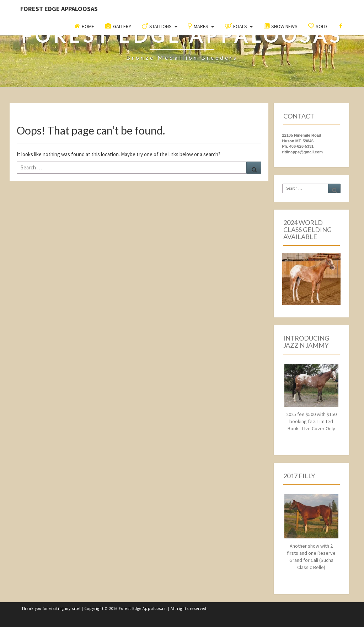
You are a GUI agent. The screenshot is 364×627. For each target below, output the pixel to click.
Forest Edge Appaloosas (59, 9)
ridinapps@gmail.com (303, 152)
